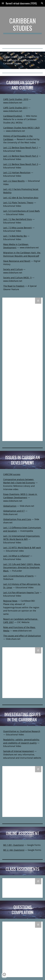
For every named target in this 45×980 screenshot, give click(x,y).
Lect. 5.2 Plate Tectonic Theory (18, 203)
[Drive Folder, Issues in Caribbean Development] (23, 673)
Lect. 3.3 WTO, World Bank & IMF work (22, 548)
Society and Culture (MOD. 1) (17, 278)
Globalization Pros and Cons (17, 519)
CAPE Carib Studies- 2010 (16, 99)
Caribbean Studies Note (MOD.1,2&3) (21, 128)
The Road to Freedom (14, 286)
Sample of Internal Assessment (19, 751)
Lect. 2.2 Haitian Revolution (17, 173)
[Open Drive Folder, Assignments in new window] (38, 881)
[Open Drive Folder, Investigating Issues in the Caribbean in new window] (38, 769)
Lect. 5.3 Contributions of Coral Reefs (21, 211)
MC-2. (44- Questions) (14, 850)
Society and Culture (13, 269)
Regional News (10, 601)
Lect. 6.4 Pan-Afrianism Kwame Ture (21, 593)
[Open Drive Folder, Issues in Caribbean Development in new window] (38, 650)
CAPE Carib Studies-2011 (15, 108)
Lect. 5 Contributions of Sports (18, 576)
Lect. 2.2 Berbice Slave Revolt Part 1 (21, 148)
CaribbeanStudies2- (13, 116)
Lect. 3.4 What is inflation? (16, 556)
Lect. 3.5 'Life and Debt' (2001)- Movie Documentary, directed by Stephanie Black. (22, 567)
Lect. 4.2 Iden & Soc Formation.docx (21, 198)
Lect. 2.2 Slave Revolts (14, 181)
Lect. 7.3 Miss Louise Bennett (18, 228)
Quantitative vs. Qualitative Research (22, 731)
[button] (3, 3)
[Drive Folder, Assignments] (23, 888)
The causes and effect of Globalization (22, 636)
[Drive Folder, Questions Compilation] (23, 949)
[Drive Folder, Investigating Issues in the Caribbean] (23, 792)
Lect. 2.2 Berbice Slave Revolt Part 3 (21, 164)
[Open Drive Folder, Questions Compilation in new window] (38, 925)
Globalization (10, 506)
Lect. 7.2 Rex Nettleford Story (18, 219)
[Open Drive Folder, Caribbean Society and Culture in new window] (38, 301)
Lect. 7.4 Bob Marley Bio (15, 236)
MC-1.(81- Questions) (13, 845)
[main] (23, 26)
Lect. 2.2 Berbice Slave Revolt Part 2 (21, 156)
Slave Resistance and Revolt (17, 261)
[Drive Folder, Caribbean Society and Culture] (23, 369)
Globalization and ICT (14, 511)
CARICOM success (12, 474)
